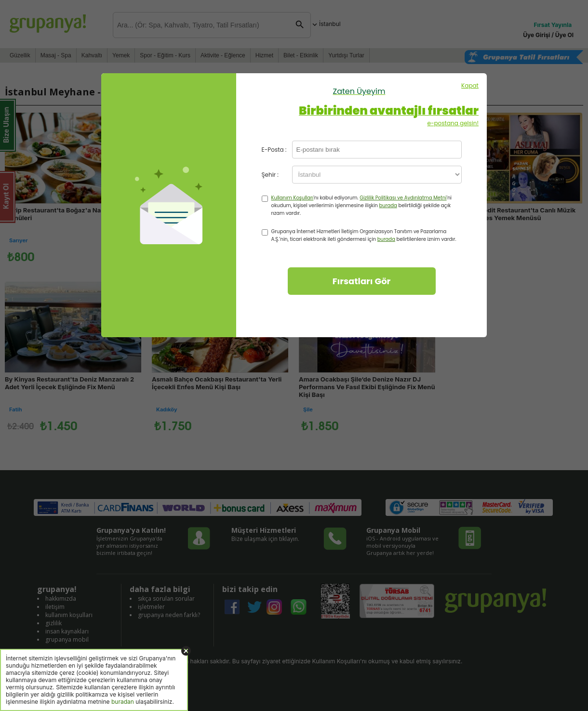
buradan (123, 702)
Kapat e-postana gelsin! (359, 104)
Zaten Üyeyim (359, 91)
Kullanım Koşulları (293, 198)
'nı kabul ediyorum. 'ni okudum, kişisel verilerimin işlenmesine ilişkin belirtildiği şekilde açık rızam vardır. (362, 205)
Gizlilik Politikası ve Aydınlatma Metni (403, 198)
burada (388, 205)
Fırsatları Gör (362, 281)
